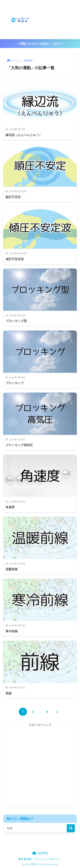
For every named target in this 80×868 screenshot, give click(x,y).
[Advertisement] (60, 20)
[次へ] (57, 712)
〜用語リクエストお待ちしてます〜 (40, 44)
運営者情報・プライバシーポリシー (39, 859)
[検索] (71, 828)
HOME (40, 853)
